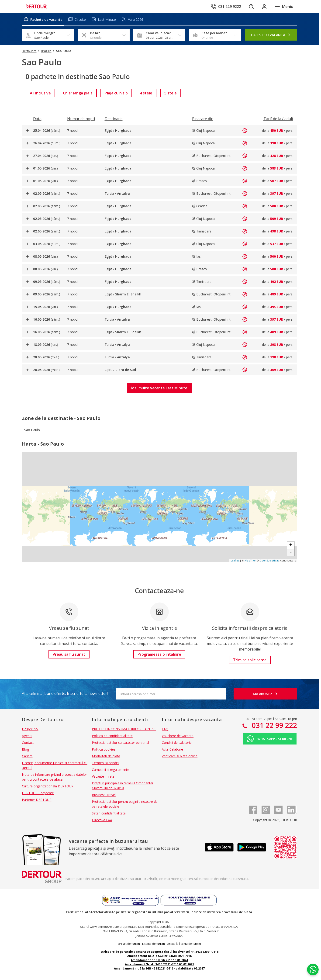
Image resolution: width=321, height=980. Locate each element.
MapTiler (250, 560)
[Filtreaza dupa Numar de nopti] (81, 119)
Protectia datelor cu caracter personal (120, 743)
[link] (40, 93)
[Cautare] (251, 7)
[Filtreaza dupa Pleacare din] (203, 119)
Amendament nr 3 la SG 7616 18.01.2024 (159, 960)
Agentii (27, 736)
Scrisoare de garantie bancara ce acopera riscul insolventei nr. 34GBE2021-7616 (159, 952)
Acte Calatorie (172, 749)
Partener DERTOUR (37, 800)
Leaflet (235, 560)
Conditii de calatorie (177, 743)
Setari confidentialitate (109, 813)
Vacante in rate (103, 776)
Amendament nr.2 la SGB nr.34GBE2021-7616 (159, 956)
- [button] (291, 552)
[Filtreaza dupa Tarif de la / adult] (278, 119)
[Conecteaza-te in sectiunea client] (264, 7)
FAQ (165, 729)
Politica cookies (104, 749)
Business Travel (104, 795)
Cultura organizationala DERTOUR (48, 786)
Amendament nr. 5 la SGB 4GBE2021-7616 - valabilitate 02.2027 (159, 968)
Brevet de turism (129, 944)
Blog (25, 749)
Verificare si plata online (180, 756)
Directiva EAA (102, 820)
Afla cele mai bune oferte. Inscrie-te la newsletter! (65, 693)
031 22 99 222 (273, 725)
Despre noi (30, 729)
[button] (159, 388)
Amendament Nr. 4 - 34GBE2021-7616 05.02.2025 (159, 964)
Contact (28, 743)
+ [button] (291, 545)
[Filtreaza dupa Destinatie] (114, 119)
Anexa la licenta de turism (184, 944)
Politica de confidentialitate (112, 736)
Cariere (27, 756)
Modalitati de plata (106, 756)
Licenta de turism (154, 944)
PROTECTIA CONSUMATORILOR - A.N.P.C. (124, 729)
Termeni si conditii (106, 763)
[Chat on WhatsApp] (313, 970)
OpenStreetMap (269, 560)
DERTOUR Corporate (38, 793)
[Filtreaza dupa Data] (37, 119)
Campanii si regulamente (110, 770)
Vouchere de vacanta (178, 736)
